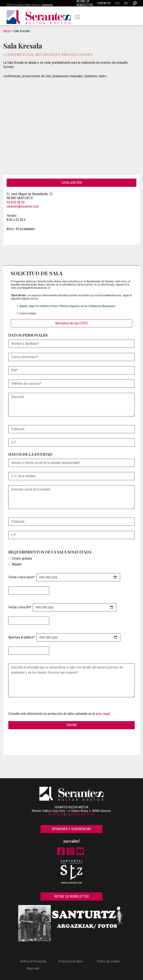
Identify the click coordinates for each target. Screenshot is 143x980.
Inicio (7, 31)
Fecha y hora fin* (20, 607)
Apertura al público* (22, 637)
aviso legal (103, 714)
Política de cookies (109, 961)
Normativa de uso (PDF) (71, 323)
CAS (117, 3)
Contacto (104, 3)
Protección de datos (71, 961)
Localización (71, 183)
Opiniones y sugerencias (72, 829)
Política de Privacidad (33, 961)
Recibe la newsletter (71, 896)
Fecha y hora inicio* (22, 577)
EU (126, 3)
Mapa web (33, 968)
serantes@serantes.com (23, 206)
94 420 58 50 (16, 202)
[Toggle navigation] (77, 17)
